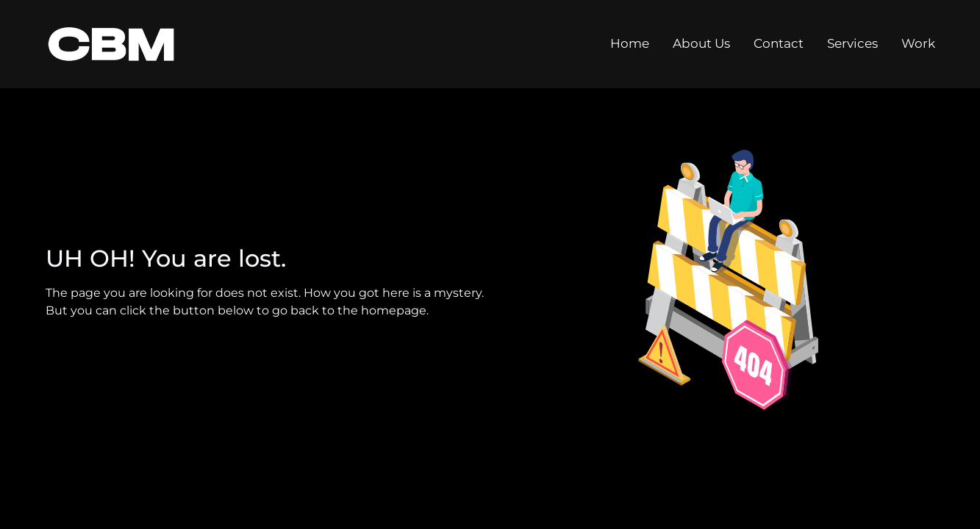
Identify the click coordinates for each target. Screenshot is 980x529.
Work (918, 43)
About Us (701, 43)
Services (852, 43)
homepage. (395, 310)
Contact (779, 43)
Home (630, 43)
